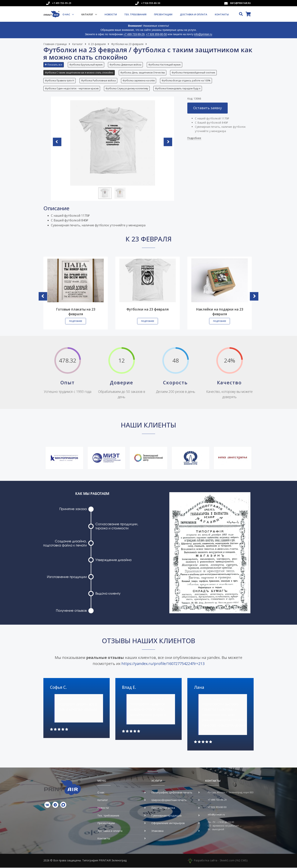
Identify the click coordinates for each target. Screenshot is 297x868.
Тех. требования (135, 14)
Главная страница (55, 44)
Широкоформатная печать (169, 800)
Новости (111, 14)
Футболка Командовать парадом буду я (178, 89)
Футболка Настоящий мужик (165, 65)
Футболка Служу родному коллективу (127, 89)
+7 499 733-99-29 (62, 3)
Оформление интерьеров (168, 823)
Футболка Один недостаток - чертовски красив (72, 89)
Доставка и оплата (194, 14)
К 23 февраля (97, 44)
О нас (67, 14)
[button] (55, 66)
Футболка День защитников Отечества (143, 73)
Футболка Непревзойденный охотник (194, 73)
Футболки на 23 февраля (127, 44)
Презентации (163, 14)
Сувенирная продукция (166, 816)
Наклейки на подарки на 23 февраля (220, 312)
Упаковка (157, 831)
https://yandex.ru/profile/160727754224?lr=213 (163, 664)
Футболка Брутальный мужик (86, 65)
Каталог (88, 14)
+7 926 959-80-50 (151, 3)
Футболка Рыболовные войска (98, 81)
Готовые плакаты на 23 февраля (76, 312)
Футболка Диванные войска (126, 65)
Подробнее (194, 138)
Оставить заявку (208, 108)
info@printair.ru (240, 3)
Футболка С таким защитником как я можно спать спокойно (79, 73)
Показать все (54, 65)
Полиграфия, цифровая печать (172, 793)
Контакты (222, 14)
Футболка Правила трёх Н (59, 81)
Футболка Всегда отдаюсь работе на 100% (186, 81)
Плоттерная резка (163, 808)
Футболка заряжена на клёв (139, 81)
